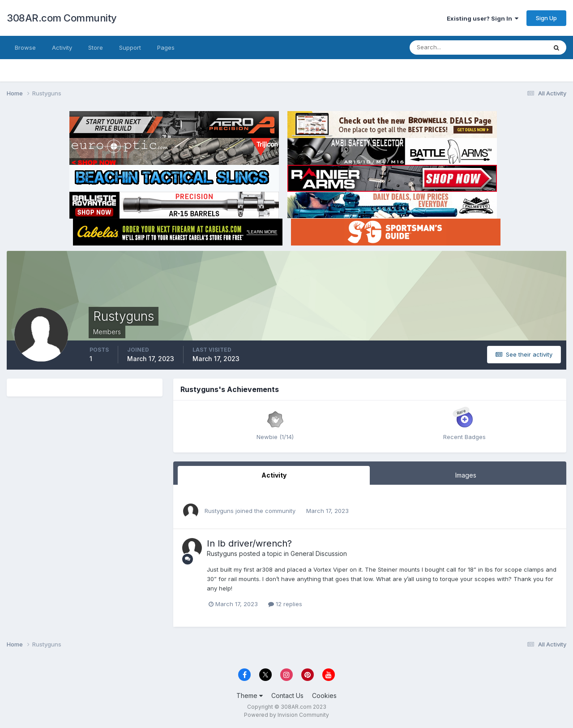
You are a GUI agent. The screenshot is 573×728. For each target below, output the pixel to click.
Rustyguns (219, 511)
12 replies (285, 604)
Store (96, 47)
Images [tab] (466, 475)
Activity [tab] (274, 475)
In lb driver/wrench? (249, 543)
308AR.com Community (62, 18)
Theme (250, 696)
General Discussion (319, 554)
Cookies (324, 696)
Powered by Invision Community (286, 715)
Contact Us (287, 696)
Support (130, 47)
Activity (62, 47)
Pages (166, 47)
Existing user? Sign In (483, 18)
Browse (25, 47)
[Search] (449, 47)
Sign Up (546, 18)
